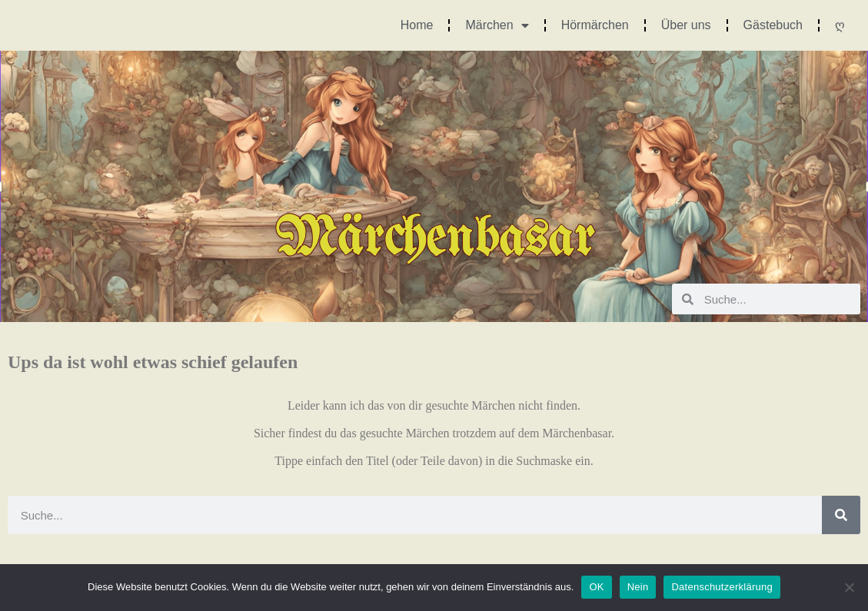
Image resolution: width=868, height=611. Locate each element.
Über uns (686, 25)
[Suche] (841, 515)
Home (417, 25)
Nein (638, 587)
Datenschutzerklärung (722, 587)
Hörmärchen (595, 25)
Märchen (497, 25)
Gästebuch (773, 25)
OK (596, 587)
